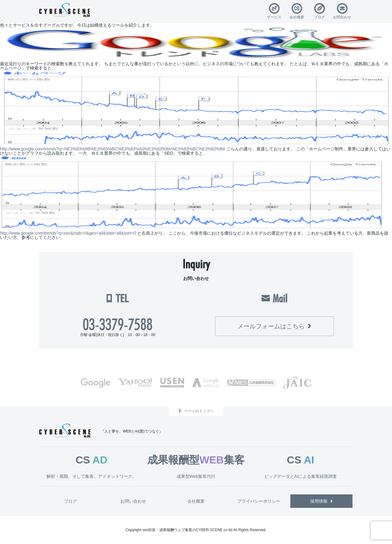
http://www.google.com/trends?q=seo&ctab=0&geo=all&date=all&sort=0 (68, 233)
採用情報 (319, 501)
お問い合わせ (133, 501)
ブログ (319, 17)
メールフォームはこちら (271, 326)
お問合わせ (342, 17)
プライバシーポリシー (259, 501)
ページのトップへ (199, 411)
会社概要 (297, 17)
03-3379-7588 (118, 324)
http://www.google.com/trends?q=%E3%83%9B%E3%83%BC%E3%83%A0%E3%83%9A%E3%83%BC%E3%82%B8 (113, 149)
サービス (274, 17)
